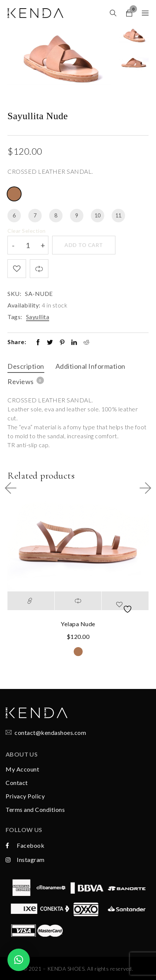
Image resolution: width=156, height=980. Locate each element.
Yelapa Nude (78, 624)
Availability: (24, 305)
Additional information (90, 366)
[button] (19, 960)
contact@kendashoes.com (50, 732)
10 (98, 215)
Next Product (143, 488)
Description (26, 366)
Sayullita (38, 317)
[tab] (26, 367)
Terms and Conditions (35, 809)
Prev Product (13, 488)
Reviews (25, 381)
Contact (17, 783)
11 (119, 215)
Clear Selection (27, 231)
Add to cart (84, 245)
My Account (22, 769)
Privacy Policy (25, 796)
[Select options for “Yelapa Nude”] (31, 601)
